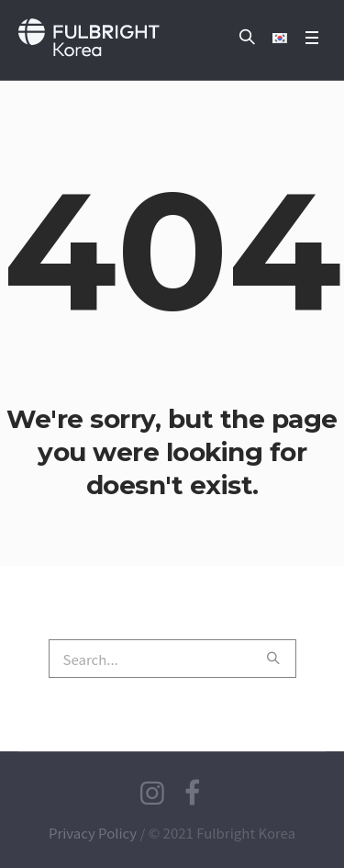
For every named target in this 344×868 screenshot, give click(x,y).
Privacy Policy (93, 833)
